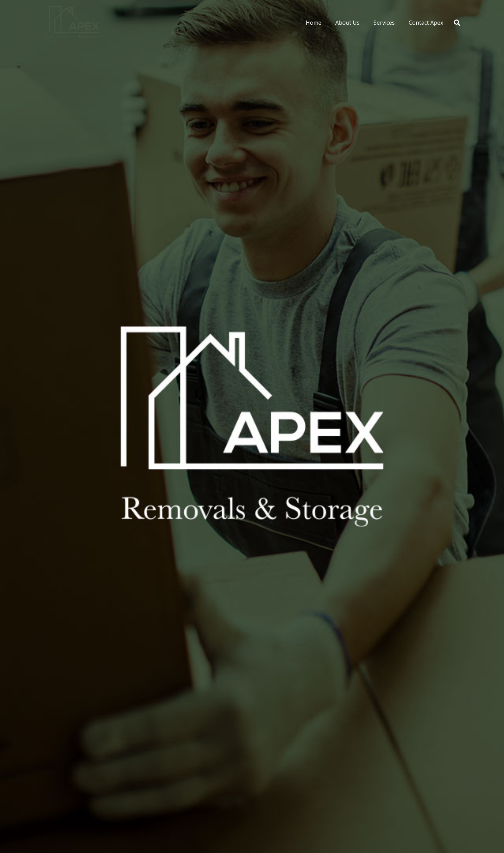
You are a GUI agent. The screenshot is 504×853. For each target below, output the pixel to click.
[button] (457, 23)
